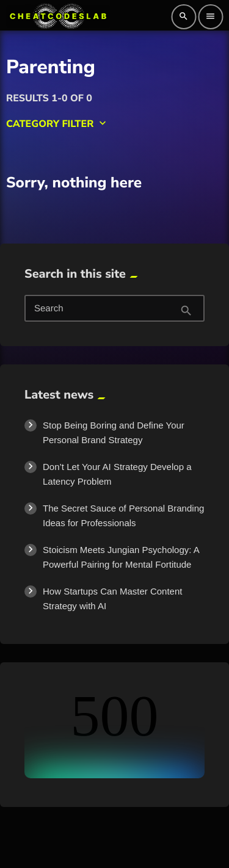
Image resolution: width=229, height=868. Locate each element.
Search (49, 309)
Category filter (57, 124)
